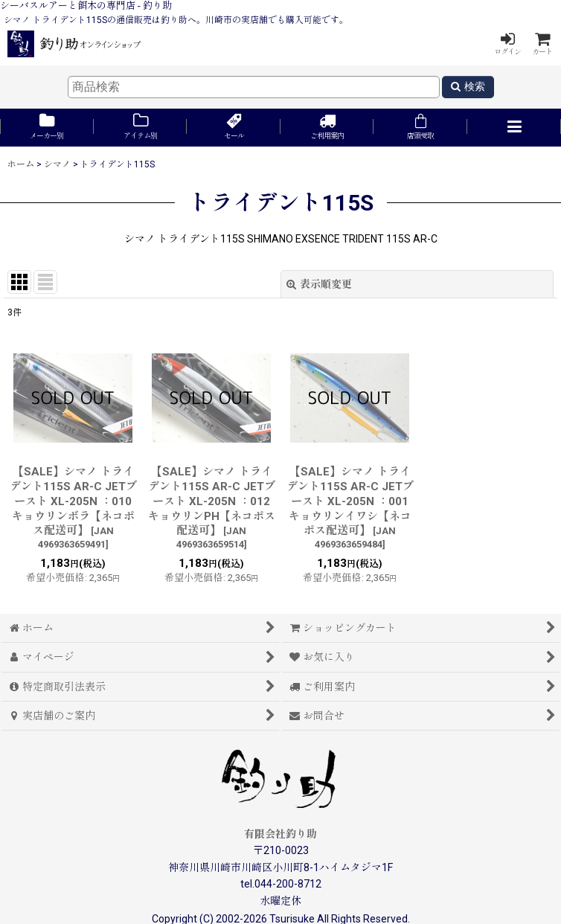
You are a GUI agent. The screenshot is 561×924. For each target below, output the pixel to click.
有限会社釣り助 (280, 834)
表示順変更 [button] (319, 284)
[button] (514, 128)
